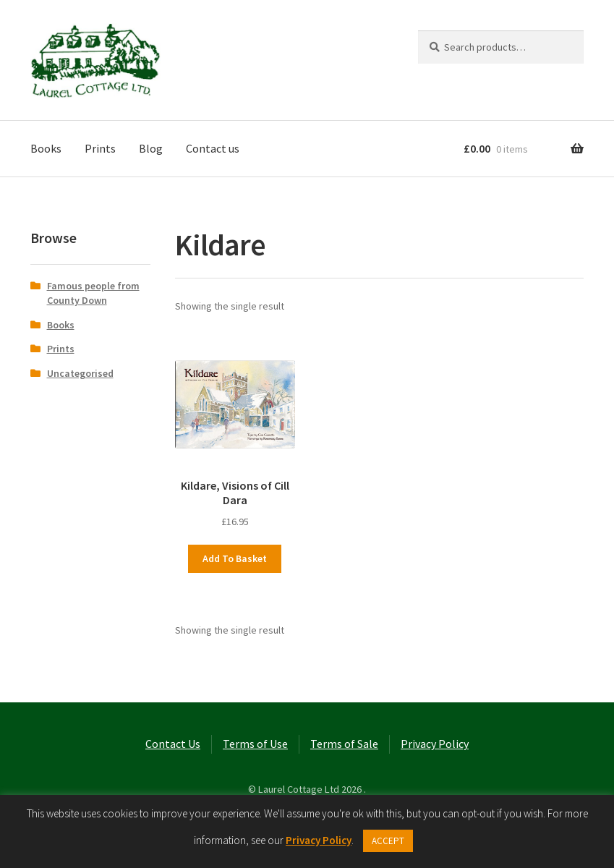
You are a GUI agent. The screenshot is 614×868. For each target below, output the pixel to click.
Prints (100, 148)
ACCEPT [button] (388, 841)
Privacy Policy (435, 744)
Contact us (213, 148)
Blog (151, 148)
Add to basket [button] (235, 558)
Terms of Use (255, 744)
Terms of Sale (344, 744)
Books (46, 148)
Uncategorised (80, 373)
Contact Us (173, 744)
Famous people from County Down (93, 293)
